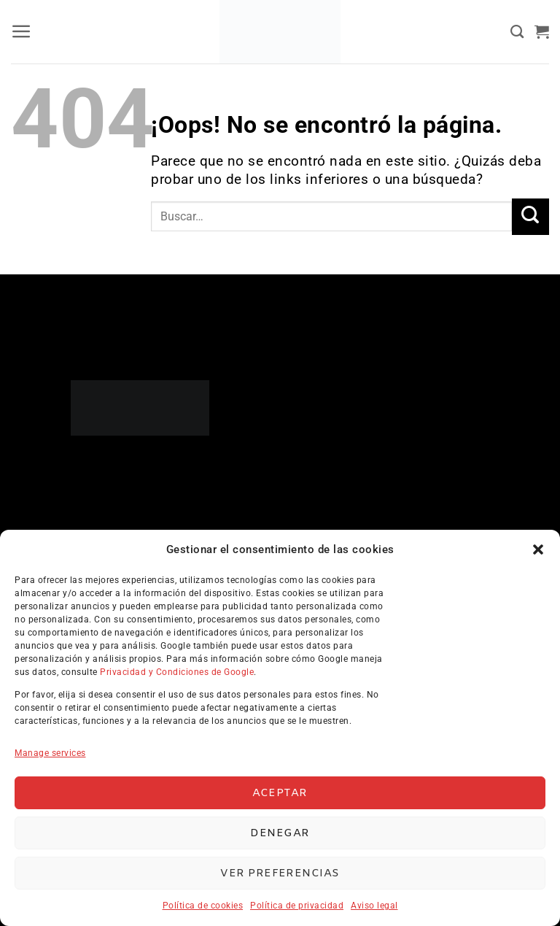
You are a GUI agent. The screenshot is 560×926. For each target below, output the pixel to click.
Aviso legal (374, 906)
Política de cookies (203, 906)
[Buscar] (517, 32)
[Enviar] (530, 217)
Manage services (50, 753)
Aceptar (280, 793)
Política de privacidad (297, 906)
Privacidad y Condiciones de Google (177, 672)
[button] (538, 549)
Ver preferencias (280, 873)
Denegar (280, 833)
